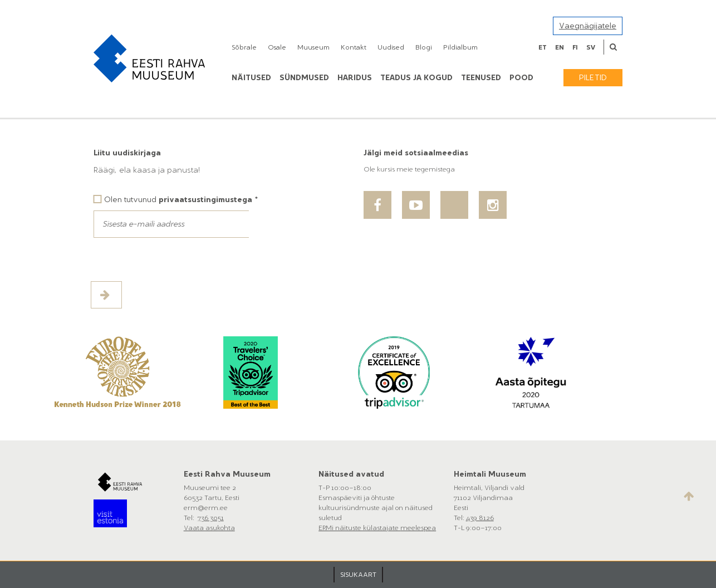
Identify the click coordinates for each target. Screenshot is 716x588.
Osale (277, 47)
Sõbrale (244, 47)
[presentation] (178, 259)
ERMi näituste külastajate (359, 528)
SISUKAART (358, 575)
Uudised (391, 47)
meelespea (418, 528)
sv (591, 47)
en (560, 47)
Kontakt (354, 47)
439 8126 (480, 518)
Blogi (424, 47)
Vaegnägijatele (588, 26)
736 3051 (211, 518)
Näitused (251, 78)
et (543, 47)
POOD (521, 78)
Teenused (481, 78)
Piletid (593, 78)
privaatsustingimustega (205, 200)
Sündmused (304, 78)
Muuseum (313, 47)
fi (575, 47)
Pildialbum (460, 47)
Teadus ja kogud (416, 78)
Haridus (355, 78)
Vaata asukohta (209, 528)
